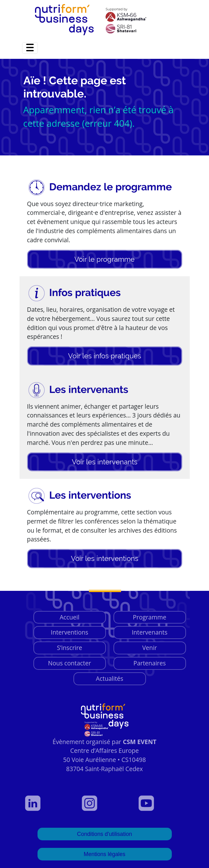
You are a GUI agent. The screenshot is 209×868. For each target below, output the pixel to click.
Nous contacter (70, 663)
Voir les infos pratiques (105, 356)
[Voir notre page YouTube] (161, 803)
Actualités (110, 678)
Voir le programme (104, 259)
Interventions (70, 632)
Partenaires (150, 663)
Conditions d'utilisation (104, 834)
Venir (150, 648)
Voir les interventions (105, 558)
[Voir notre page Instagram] (105, 803)
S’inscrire (69, 648)
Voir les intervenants (105, 462)
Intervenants (150, 632)
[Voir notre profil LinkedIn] (48, 803)
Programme (149, 617)
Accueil (70, 617)
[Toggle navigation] (30, 48)
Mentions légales (104, 854)
